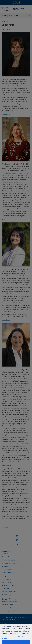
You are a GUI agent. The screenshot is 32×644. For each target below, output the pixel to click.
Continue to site (16, 642)
